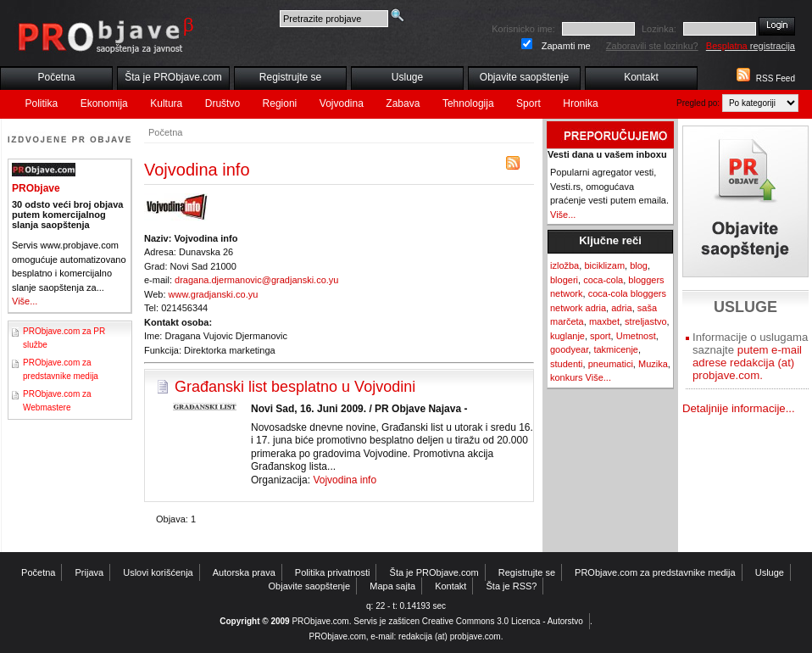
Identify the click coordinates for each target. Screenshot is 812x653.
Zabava (403, 103)
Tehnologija (468, 103)
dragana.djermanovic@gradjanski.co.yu (256, 280)
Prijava (90, 572)
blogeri (564, 280)
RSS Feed (776, 78)
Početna (56, 77)
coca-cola (603, 280)
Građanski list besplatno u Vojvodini (295, 387)
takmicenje (616, 349)
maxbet (604, 321)
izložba (565, 265)
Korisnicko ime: (523, 29)
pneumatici (611, 364)
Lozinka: (659, 29)
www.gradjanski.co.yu (214, 294)
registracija (751, 46)
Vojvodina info (345, 480)
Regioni (280, 103)
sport (600, 336)
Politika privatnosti (333, 572)
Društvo (222, 103)
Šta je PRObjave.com (173, 77)
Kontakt (641, 77)
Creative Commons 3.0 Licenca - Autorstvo (503, 621)
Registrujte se (290, 77)
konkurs (567, 377)
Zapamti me (566, 46)
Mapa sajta (392, 586)
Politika (42, 103)
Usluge (407, 77)
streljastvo (646, 321)
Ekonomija (104, 103)
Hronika (580, 103)
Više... (25, 301)
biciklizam (604, 265)
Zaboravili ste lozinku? (652, 46)
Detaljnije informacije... (739, 408)
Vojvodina (342, 103)
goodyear (569, 349)
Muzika (653, 364)
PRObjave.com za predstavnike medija (655, 572)
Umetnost (636, 336)
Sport (528, 103)
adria (621, 308)
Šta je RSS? (512, 586)
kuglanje (567, 336)
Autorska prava (244, 572)
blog (639, 265)
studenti (567, 364)
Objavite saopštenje (524, 77)
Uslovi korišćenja (158, 572)
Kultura (166, 103)
